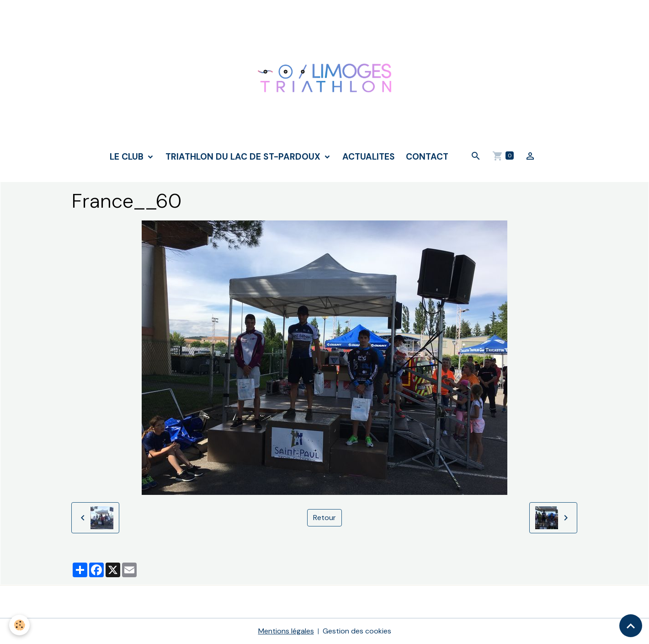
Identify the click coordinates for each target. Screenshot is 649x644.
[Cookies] (19, 625)
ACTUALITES (369, 157)
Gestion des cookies (357, 631)
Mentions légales (286, 631)
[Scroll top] (631, 626)
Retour (324, 518)
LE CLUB (128, 157)
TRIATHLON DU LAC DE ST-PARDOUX (244, 157)
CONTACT (427, 157)
